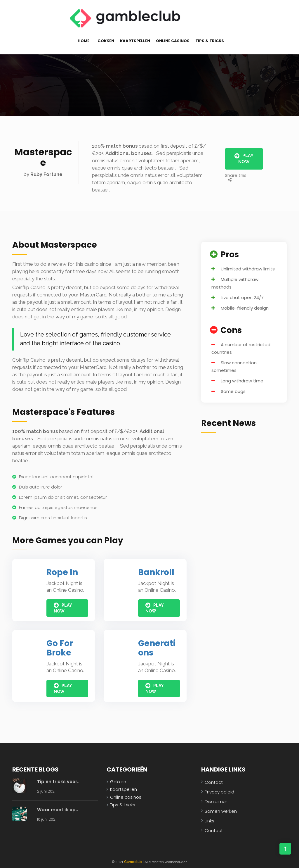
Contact (214, 777)
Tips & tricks (210, 35)
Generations (157, 642)
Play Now (244, 153)
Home (84, 35)
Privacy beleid (219, 786)
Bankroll (156, 567)
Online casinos (173, 35)
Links (210, 815)
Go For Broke (60, 642)
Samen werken (221, 806)
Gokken (106, 35)
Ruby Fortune (46, 169)
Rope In (62, 567)
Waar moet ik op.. (58, 804)
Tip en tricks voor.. (58, 776)
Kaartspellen (135, 35)
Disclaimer (216, 796)
